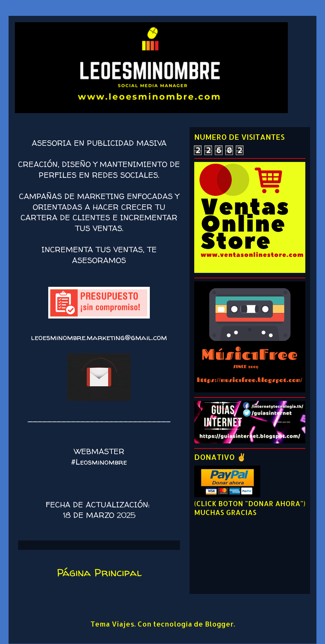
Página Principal (99, 572)
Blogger (219, 624)
